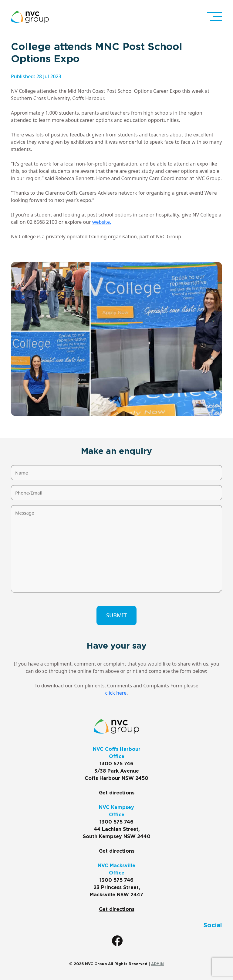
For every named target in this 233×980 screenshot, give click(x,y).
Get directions (117, 793)
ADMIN (157, 964)
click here (116, 693)
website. (102, 222)
